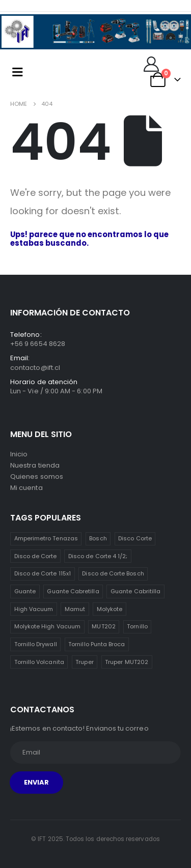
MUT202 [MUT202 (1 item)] (103, 626)
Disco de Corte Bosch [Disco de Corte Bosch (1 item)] (113, 573)
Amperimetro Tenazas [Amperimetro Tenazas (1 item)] (46, 538)
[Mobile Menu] (18, 72)
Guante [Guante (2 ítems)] (25, 591)
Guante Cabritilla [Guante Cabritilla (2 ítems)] (135, 591)
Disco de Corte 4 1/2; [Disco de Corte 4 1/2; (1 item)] (98, 556)
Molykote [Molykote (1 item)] (110, 609)
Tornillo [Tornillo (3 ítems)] (137, 626)
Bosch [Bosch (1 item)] (98, 538)
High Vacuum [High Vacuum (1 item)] (34, 609)
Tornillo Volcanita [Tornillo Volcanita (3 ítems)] (39, 662)
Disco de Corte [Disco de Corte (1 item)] (36, 556)
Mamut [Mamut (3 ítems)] (75, 609)
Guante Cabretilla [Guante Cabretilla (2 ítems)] (73, 591)
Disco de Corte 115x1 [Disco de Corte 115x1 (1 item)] (43, 573)
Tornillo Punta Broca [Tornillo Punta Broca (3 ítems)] (97, 644)
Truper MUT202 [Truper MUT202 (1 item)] (127, 662)
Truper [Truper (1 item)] (84, 662)
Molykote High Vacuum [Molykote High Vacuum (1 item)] (47, 626)
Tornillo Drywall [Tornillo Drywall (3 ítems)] (36, 644)
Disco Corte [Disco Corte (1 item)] (135, 538)
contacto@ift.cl (35, 368)
